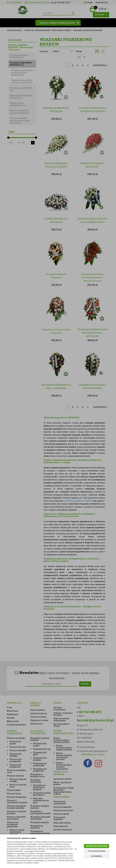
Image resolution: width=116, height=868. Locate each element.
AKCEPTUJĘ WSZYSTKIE (96, 846)
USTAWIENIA (97, 856)
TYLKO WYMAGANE (96, 851)
